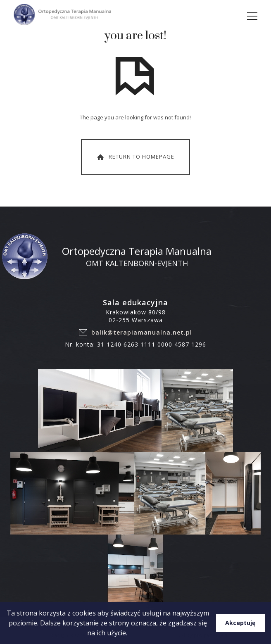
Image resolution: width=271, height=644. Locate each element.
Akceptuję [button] (240, 623)
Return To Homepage (135, 157)
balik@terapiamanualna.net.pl (142, 332)
